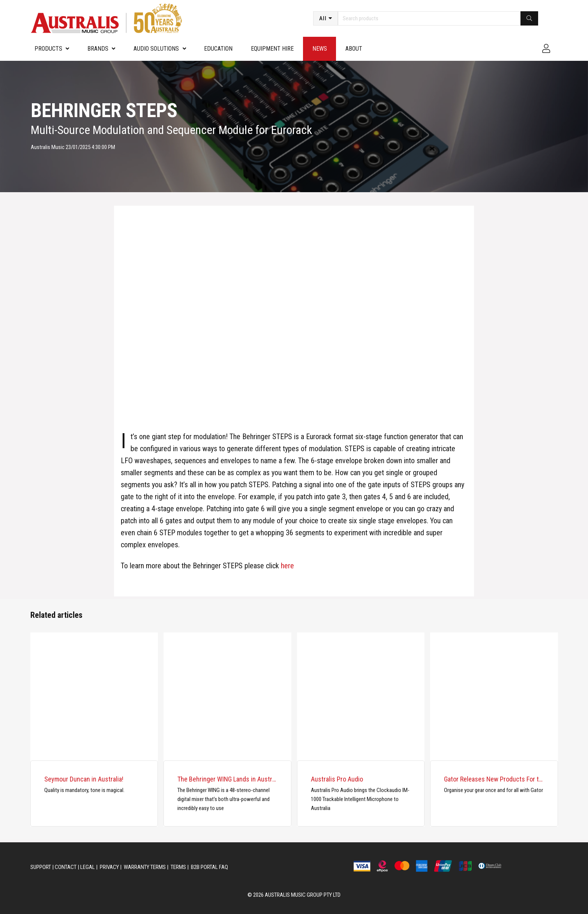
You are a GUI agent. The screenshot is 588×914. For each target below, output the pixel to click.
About (354, 49)
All (323, 18)
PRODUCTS (48, 49)
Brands (98, 49)
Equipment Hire (272, 49)
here (287, 566)
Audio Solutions (156, 49)
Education (218, 49)
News (320, 49)
